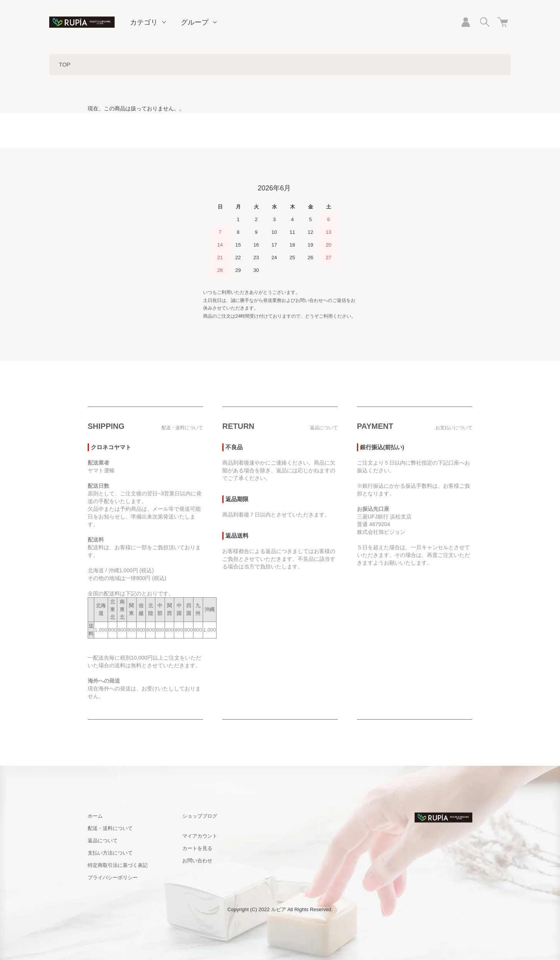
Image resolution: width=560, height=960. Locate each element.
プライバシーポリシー (113, 877)
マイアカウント (200, 836)
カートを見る (197, 848)
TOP (65, 64)
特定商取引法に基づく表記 (118, 865)
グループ (195, 22)
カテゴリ (144, 22)
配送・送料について (110, 828)
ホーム (95, 816)
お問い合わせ (197, 861)
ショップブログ (200, 816)
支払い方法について (110, 853)
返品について (103, 841)
